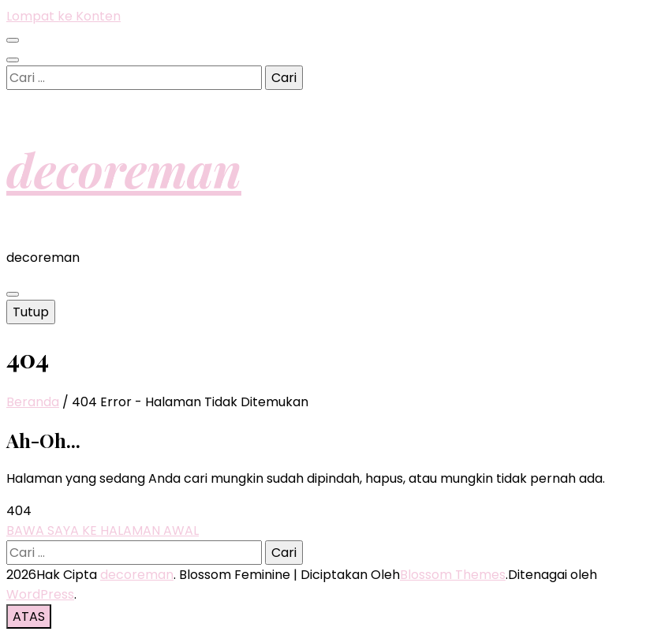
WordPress (40, 594)
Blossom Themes (453, 575)
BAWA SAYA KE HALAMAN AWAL (103, 530)
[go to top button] (29, 616)
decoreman (124, 169)
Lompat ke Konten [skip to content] (63, 16)
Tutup (31, 312)
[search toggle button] (13, 60)
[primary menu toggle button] (13, 294)
